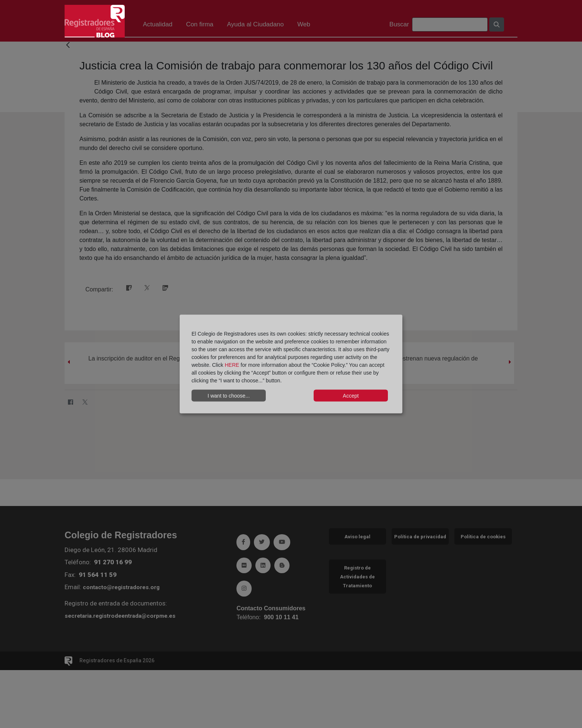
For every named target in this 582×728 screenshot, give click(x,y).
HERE (232, 365)
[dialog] (291, 364)
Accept (351, 395)
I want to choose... (229, 395)
